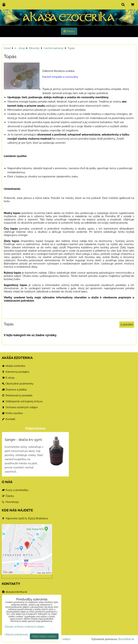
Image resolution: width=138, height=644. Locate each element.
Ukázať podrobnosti (16, 635)
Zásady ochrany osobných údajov (25, 627)
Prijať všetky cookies (44, 636)
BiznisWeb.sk (126, 639)
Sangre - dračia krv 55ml (23, 440)
